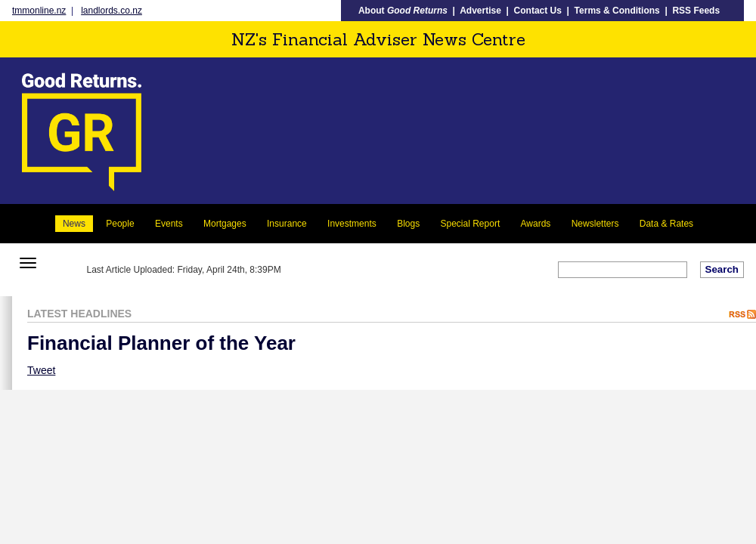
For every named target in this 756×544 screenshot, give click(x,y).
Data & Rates (666, 224)
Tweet (41, 370)
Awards (536, 224)
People (120, 224)
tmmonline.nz (39, 11)
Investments (352, 224)
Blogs (408, 224)
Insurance (287, 224)
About (403, 11)
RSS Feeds (696, 11)
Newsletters (595, 224)
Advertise (480, 11)
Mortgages (225, 224)
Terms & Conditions (617, 11)
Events (169, 224)
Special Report (471, 224)
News (74, 224)
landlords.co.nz (112, 11)
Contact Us (538, 11)
